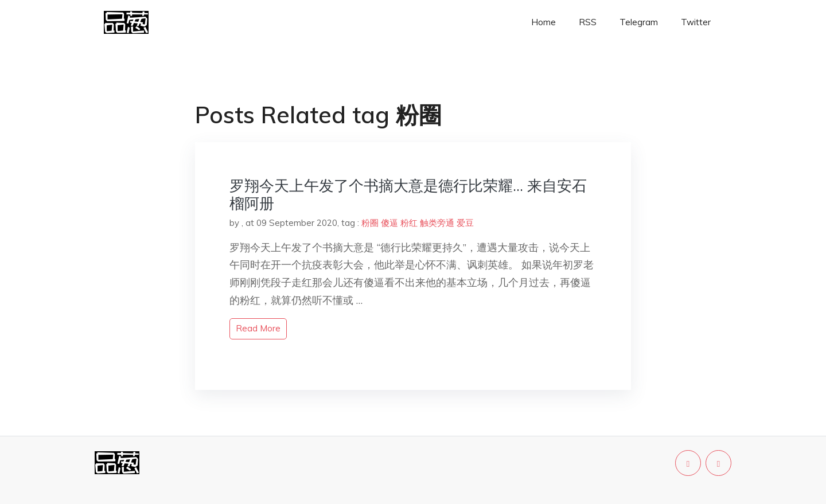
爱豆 (465, 223)
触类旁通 (437, 223)
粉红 (409, 223)
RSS (588, 22)
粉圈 (370, 223)
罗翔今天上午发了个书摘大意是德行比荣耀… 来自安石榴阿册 (408, 194)
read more (258, 328)
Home (543, 22)
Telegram (639, 22)
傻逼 (389, 223)
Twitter (696, 22)
